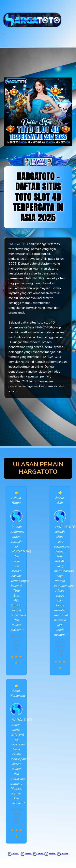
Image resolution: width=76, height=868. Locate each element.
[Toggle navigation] (3, 33)
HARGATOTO (18, 244)
